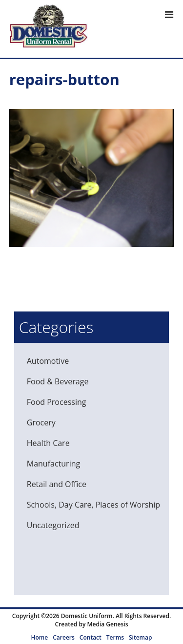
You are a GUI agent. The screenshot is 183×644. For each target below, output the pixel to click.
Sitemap (140, 637)
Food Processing (57, 402)
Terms (115, 637)
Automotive (48, 361)
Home (40, 637)
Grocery (41, 422)
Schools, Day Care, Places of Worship (93, 505)
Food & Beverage (58, 381)
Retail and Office (57, 484)
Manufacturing (53, 464)
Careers (64, 637)
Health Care (48, 443)
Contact (91, 637)
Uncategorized (53, 525)
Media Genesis (107, 624)
